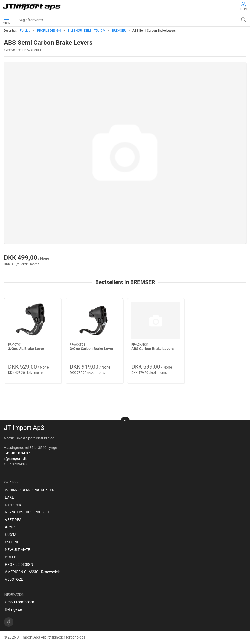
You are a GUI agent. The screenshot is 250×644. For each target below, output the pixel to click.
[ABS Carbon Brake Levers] (156, 321)
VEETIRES (13, 520)
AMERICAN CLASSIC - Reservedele (33, 572)
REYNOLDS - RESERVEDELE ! (28, 512)
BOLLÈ (11, 557)
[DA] (32, 7)
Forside (25, 31)
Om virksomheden (20, 602)
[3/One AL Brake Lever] (33, 321)
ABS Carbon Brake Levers (153, 349)
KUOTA (11, 535)
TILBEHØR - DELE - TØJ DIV (86, 31)
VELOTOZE (14, 579)
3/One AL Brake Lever (26, 349)
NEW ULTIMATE (18, 550)
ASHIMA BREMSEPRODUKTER (30, 490)
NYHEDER (13, 505)
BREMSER (119, 31)
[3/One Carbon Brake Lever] (94, 321)
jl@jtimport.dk (15, 459)
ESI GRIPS (13, 542)
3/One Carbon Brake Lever (92, 349)
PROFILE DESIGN (49, 31)
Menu (7, 20)
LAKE (9, 497)
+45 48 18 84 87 (17, 453)
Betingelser (14, 609)
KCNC (10, 527)
